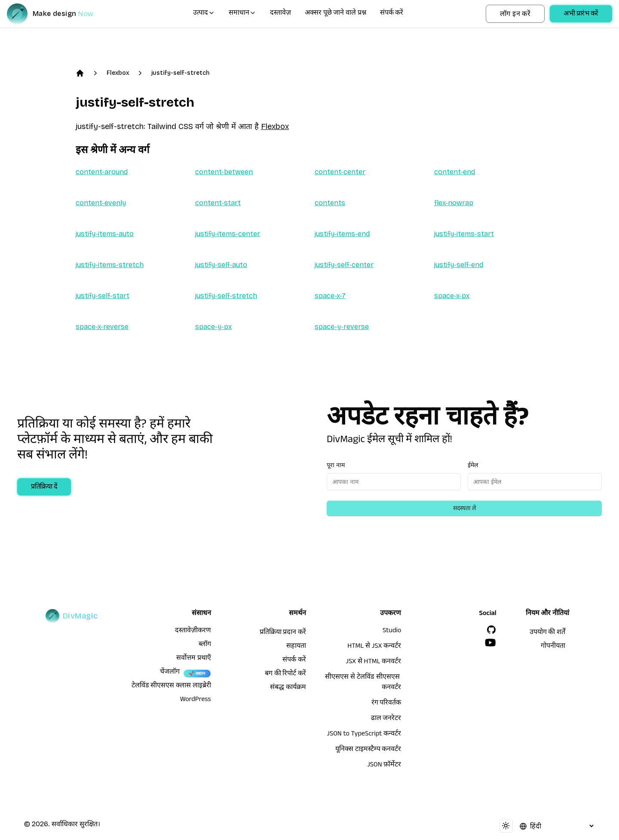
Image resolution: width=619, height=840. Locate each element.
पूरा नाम (336, 465)
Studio (392, 631)
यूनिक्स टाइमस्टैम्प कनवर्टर (368, 750)
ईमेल (473, 465)
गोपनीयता (553, 647)
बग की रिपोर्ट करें (285, 674)
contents (330, 203)
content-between (224, 172)
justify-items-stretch (110, 265)
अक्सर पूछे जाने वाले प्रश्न (336, 14)
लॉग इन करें (515, 14)
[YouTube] (490, 643)
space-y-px (213, 327)
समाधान (242, 14)
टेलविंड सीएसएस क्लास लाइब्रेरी (171, 686)
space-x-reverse (102, 327)
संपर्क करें (392, 14)
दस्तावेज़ (280, 14)
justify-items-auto (105, 234)
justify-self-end (459, 265)
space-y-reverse (342, 327)
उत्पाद (204, 14)
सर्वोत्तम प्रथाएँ (194, 659)
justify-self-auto (221, 265)
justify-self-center (344, 265)
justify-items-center (228, 234)
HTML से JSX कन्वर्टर (374, 647)
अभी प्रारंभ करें (581, 15)
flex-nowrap (454, 203)
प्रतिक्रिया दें (44, 488)
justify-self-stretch (180, 73)
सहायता (296, 647)
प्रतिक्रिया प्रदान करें (283, 633)
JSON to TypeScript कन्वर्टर (364, 735)
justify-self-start (103, 296)
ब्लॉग (205, 645)
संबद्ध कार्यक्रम (288, 688)
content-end (455, 172)
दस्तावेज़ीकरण (193, 631)
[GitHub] (491, 630)
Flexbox (118, 73)
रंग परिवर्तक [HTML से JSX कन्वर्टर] (386, 704)
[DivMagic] (59, 14)
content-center (340, 172)
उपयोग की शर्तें (547, 633)
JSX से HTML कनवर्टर (373, 662)
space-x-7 (330, 296)
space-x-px (452, 296)
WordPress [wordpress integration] (196, 700)
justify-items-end (342, 234)
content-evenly (101, 203)
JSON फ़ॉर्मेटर (384, 766)
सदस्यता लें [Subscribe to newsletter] (464, 508)
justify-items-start (464, 234)
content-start (218, 203)
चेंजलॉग (170, 673)
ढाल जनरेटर (386, 719)
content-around (102, 172)
